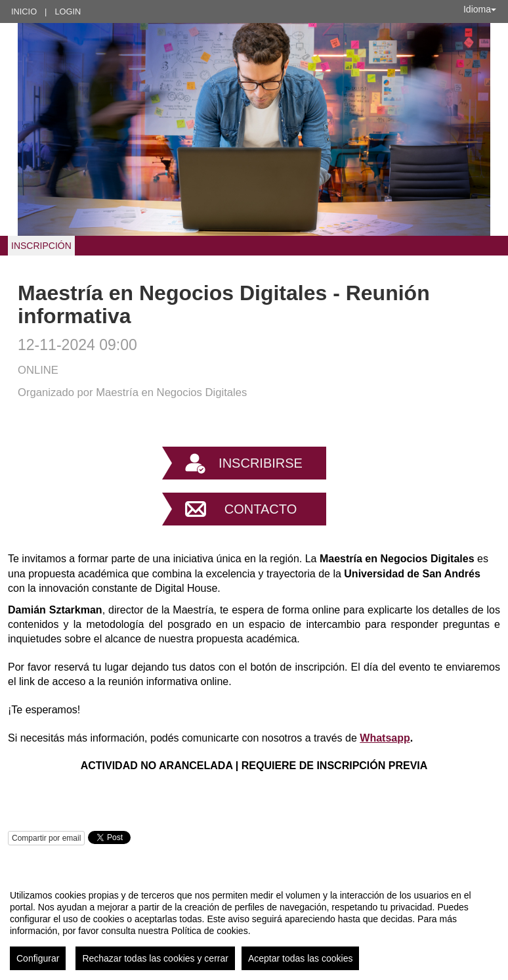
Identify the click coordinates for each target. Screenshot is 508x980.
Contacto (261, 509)
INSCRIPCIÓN (41, 246)
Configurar (38, 958)
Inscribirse (261, 463)
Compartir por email (46, 838)
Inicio (24, 11)
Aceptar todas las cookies (301, 958)
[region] (254, 925)
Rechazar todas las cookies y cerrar (155, 958)
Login (68, 11)
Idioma (480, 9)
